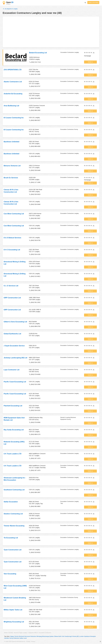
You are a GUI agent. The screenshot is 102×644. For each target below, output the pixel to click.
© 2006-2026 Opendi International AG (15, 641)
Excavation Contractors (45, 633)
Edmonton (33, 636)
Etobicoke (16, 638)
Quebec (51, 636)
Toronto (17, 636)
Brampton (93, 636)
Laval (25, 638)
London (82, 636)
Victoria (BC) (76, 636)
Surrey (11, 638)
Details (90, 62)
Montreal (21, 636)
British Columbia (9, 633)
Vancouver (27, 636)
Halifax (21, 638)
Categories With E (33, 633)
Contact (28, 641)
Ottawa (56, 636)
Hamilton (7, 638)
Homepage (88, 56)
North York (61, 636)
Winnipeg (39, 636)
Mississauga (45, 636)
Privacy (33, 641)
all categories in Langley (10, 9)
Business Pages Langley (20, 633)
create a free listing (93, 3)
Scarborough (68, 636)
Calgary (12, 636)
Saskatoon (87, 636)
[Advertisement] (51, 32)
